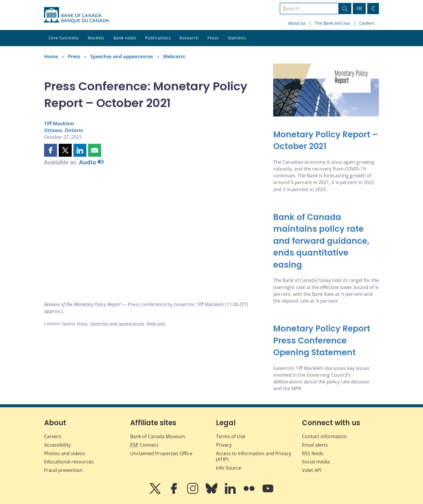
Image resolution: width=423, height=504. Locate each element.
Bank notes (125, 38)
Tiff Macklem (59, 124)
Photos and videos (65, 453)
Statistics (237, 38)
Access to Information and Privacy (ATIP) (254, 457)
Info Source (229, 468)
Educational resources (69, 462)
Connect (144, 445)
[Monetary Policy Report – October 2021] (326, 141)
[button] (51, 150)
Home (51, 56)
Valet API (312, 470)
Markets (96, 38)
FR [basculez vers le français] (359, 9)
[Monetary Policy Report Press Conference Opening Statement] (326, 341)
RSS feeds (313, 453)
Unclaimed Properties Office (161, 453)
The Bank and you (333, 23)
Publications (158, 38)
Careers (367, 23)
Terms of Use (231, 436)
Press (213, 38)
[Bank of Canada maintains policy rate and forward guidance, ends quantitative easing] (326, 241)
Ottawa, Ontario (64, 130)
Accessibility (57, 445)
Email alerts (315, 445)
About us (297, 23)
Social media (316, 462)
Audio (91, 162)
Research (189, 38)
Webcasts (174, 56)
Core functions (64, 38)
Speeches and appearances (122, 56)
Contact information (324, 436)
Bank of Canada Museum (158, 436)
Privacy (224, 445)
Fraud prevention (63, 470)
